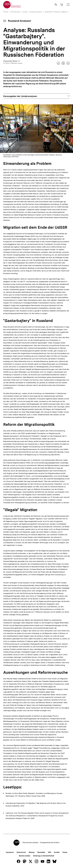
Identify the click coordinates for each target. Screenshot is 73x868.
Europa (25, 12)
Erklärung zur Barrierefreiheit (44, 856)
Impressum (10, 852)
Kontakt (57, 852)
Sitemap (32, 852)
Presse (65, 852)
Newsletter (41, 852)
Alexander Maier (12, 61)
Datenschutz (21, 852)
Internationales (16, 12)
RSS (50, 852)
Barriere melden (25, 856)
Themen (6, 12)
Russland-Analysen (36, 12)
